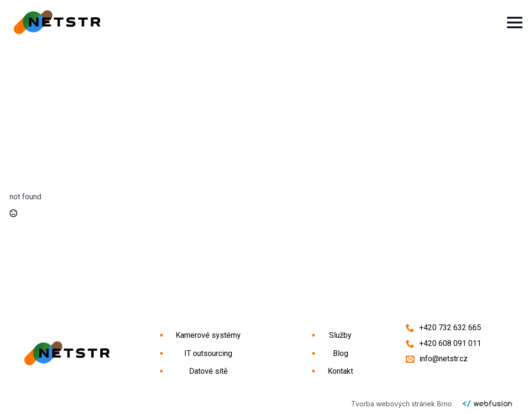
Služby (340, 335)
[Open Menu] (515, 23)
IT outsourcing (208, 353)
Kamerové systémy (208, 335)
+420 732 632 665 (450, 328)
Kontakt (340, 371)
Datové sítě (208, 371)
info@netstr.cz (443, 359)
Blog (341, 353)
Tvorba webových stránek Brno (402, 404)
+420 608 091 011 (450, 343)
